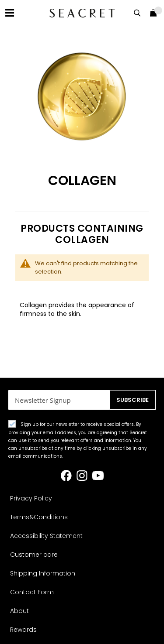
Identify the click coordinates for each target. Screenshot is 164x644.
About (19, 611)
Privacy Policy (31, 498)
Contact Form (32, 592)
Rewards (23, 630)
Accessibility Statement (46, 536)
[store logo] (82, 13)
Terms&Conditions (39, 517)
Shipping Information (43, 573)
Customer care (34, 555)
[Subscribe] (133, 400)
